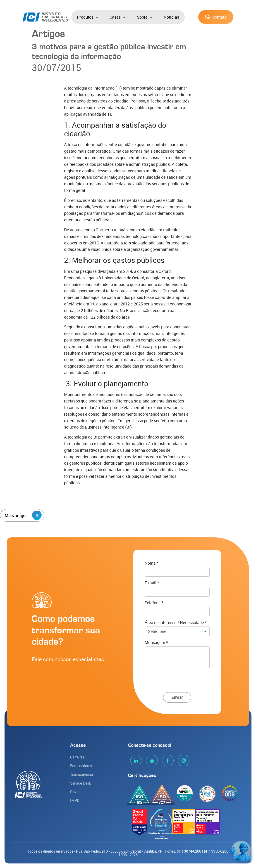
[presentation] (177, 679)
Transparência (82, 774)
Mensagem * (156, 642)
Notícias (171, 17)
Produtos (88, 17)
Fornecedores (81, 766)
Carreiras (77, 757)
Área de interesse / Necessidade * (176, 622)
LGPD (75, 800)
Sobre (145, 17)
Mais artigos (23, 515)
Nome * (152, 563)
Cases (117, 17)
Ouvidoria (78, 792)
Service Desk (80, 783)
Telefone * (154, 603)
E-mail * (152, 583)
